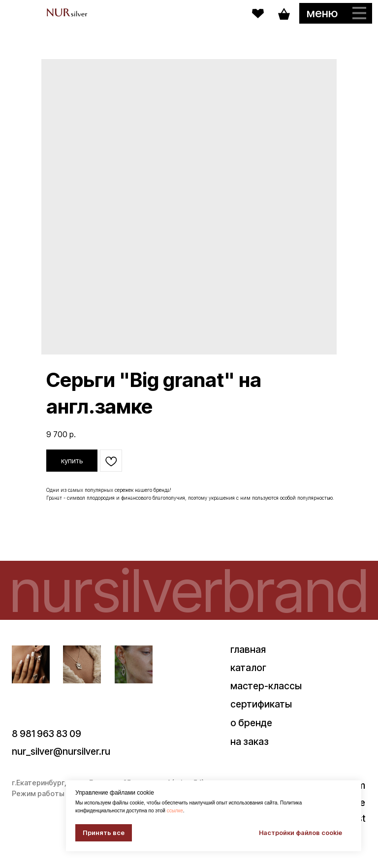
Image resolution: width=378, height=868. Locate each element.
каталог (248, 668)
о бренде (251, 723)
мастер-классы (266, 686)
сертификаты (261, 704)
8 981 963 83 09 (47, 734)
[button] (336, 13)
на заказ (250, 741)
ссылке (175, 811)
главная (248, 649)
